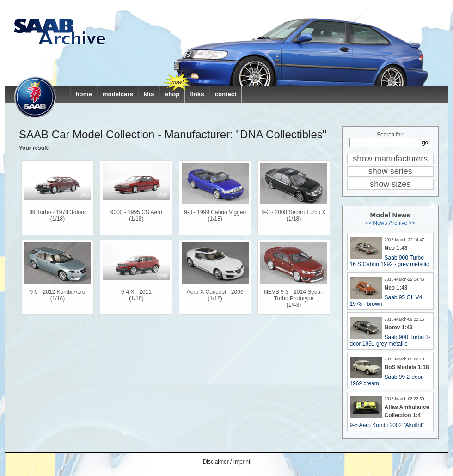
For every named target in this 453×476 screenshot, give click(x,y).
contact (226, 94)
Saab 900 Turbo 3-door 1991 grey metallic (390, 340)
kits (149, 94)
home (84, 94)
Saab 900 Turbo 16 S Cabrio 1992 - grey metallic (389, 261)
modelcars (118, 94)
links (197, 94)
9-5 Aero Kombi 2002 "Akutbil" (387, 425)
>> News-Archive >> (390, 223)
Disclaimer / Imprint (227, 462)
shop (172, 94)
